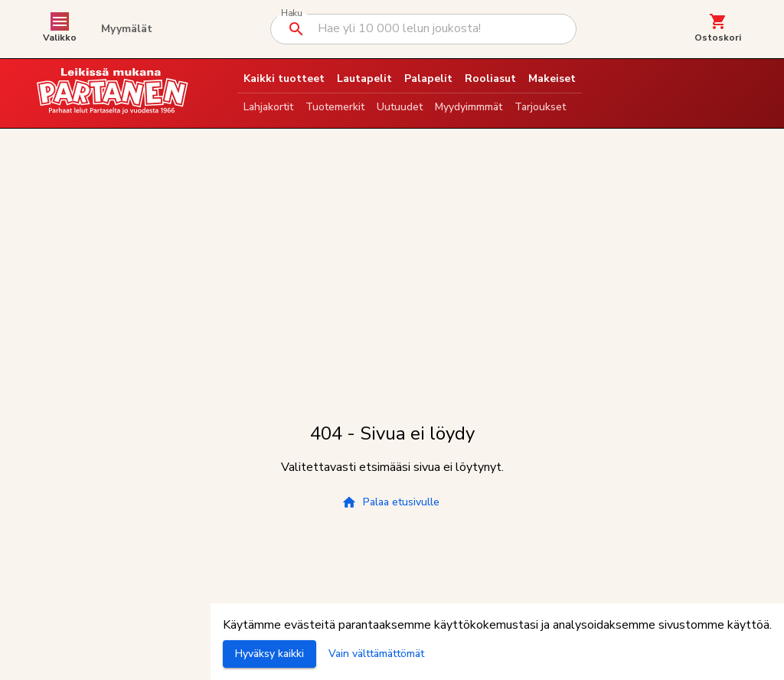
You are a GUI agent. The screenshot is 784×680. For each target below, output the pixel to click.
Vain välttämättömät (376, 654)
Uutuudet (400, 107)
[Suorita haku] (296, 29)
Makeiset (552, 78)
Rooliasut (490, 78)
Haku (291, 13)
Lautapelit (364, 78)
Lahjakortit (268, 107)
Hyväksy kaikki (269, 654)
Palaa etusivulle (390, 502)
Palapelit (428, 78)
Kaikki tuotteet (284, 78)
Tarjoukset (540, 107)
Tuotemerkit (335, 107)
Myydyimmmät (469, 107)
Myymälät (127, 29)
